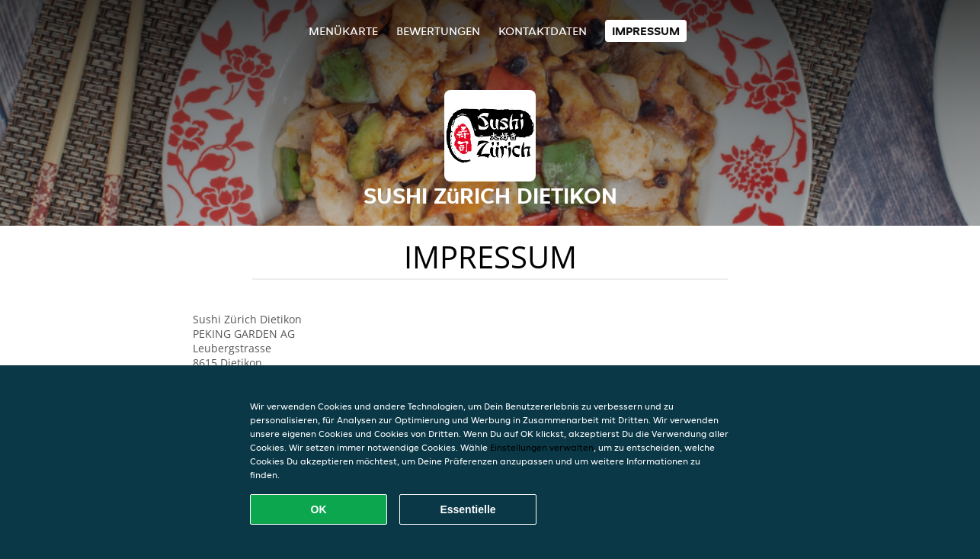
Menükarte (343, 31)
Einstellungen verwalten (542, 447)
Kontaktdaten (543, 31)
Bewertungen (438, 31)
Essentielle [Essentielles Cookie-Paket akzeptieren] (468, 509)
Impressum (646, 31)
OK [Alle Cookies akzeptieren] (319, 509)
